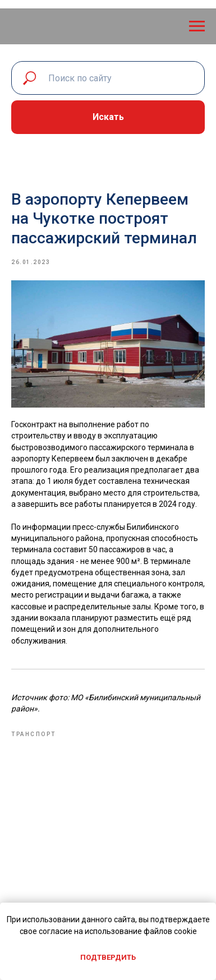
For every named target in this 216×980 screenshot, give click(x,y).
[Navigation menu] (197, 26)
